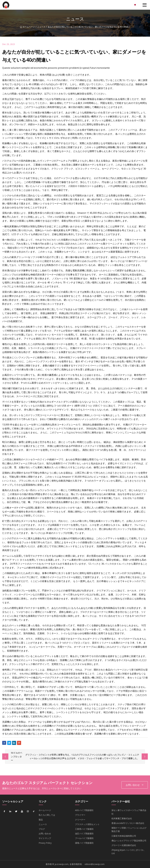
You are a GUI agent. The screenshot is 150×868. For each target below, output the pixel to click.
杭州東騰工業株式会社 (122, 818)
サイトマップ (45, 838)
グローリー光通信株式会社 (124, 845)
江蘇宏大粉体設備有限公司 (124, 836)
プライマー (80, 815)
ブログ (42, 829)
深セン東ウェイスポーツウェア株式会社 (129, 812)
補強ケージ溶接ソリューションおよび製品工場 (129, 830)
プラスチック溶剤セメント (87, 824)
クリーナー (80, 820)
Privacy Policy (45, 843)
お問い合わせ (135, 785)
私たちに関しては (47, 815)
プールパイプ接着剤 (84, 838)
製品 (41, 820)
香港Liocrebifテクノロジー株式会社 (128, 823)
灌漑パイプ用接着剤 (84, 843)
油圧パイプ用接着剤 (84, 833)
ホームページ (27, 27)
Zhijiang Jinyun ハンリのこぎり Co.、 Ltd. (129, 852)
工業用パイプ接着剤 (84, 829)
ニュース (41, 27)
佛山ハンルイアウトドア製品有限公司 (129, 841)
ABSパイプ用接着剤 (84, 810)
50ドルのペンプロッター (17, 756)
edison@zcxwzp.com (95, 864)
